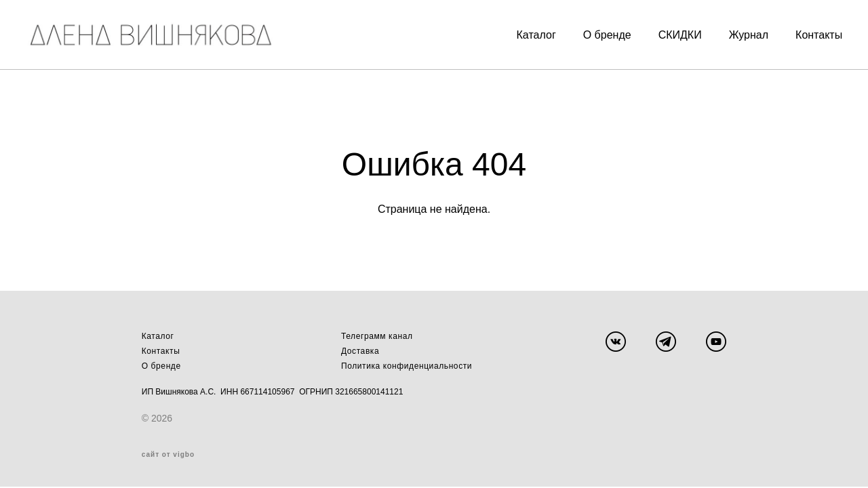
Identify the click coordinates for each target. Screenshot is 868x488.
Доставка (360, 352)
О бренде (589, 32)
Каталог (517, 32)
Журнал (730, 32)
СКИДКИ (661, 32)
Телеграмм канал (377, 338)
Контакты (801, 32)
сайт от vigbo (168, 456)
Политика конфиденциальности (407, 367)
